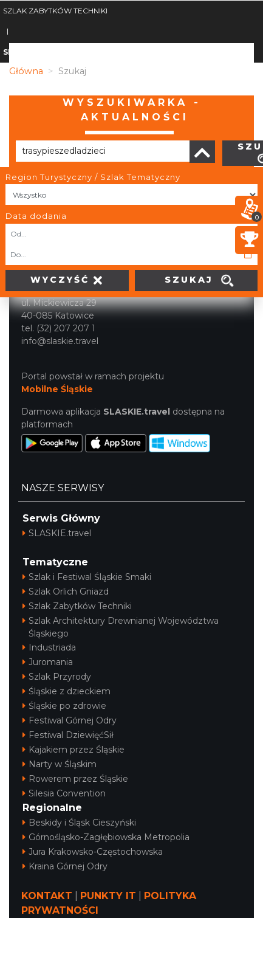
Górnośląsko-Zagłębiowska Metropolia (106, 837)
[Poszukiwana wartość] (103, 151)
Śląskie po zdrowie (64, 706)
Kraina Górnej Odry (65, 866)
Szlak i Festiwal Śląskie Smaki (87, 577)
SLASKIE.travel (57, 533)
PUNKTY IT (108, 896)
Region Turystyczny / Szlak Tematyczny (93, 177)
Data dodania (36, 216)
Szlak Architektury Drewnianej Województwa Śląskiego (121, 627)
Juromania (48, 662)
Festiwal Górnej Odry (70, 720)
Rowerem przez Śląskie (75, 779)
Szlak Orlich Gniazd (66, 592)
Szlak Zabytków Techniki (77, 606)
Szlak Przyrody (57, 677)
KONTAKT (47, 896)
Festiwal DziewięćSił (68, 735)
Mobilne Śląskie (57, 389)
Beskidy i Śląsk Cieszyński (79, 823)
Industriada (49, 647)
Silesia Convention (64, 793)
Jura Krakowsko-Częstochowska (93, 852)
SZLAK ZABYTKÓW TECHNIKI (55, 11)
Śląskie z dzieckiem (67, 691)
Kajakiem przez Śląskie (73, 750)
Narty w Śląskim (60, 764)
